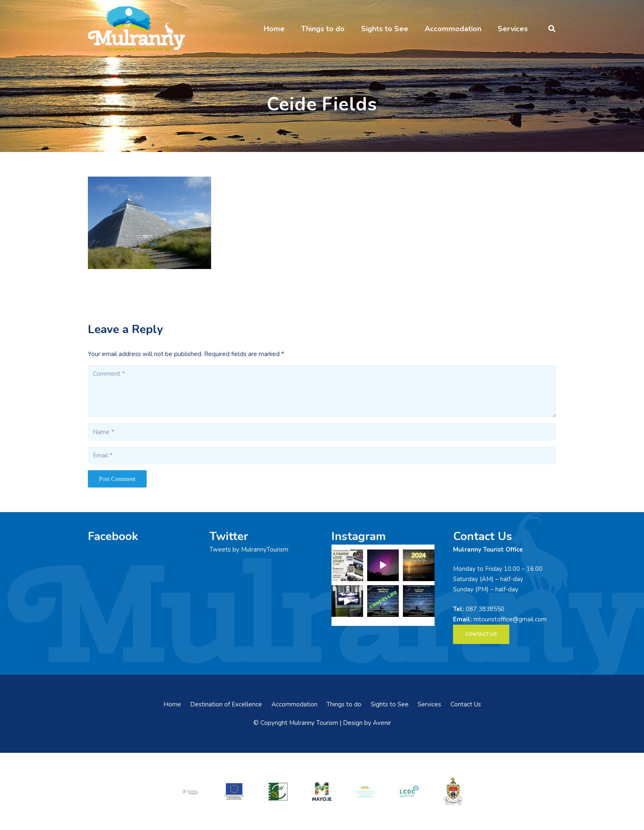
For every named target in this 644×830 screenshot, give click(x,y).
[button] (552, 29)
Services (429, 704)
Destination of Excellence (226, 704)
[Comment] (322, 391)
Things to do (344, 704)
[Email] (322, 455)
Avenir (382, 723)
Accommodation (294, 704)
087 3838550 (485, 609)
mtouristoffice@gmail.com (510, 619)
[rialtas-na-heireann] (191, 791)
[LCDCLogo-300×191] (409, 791)
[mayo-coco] (453, 791)
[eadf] (235, 791)
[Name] (322, 432)
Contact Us (466, 704)
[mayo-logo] (322, 791)
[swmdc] (366, 791)
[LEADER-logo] (278, 791)
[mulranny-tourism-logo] (136, 29)
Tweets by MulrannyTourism (249, 550)
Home (172, 704)
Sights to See (390, 704)
